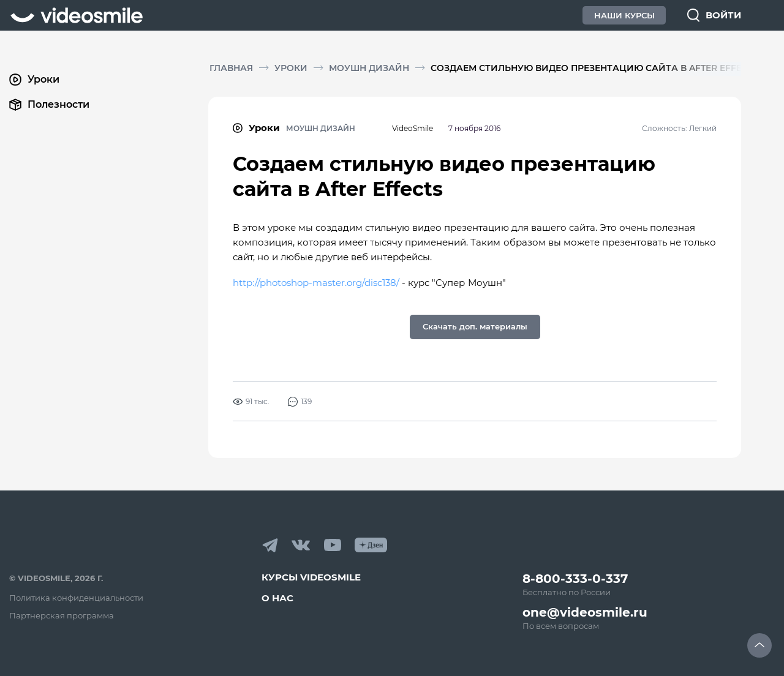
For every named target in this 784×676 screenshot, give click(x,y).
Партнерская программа (62, 615)
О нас (277, 598)
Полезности (49, 105)
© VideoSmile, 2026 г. (56, 578)
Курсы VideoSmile (311, 577)
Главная (231, 68)
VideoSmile (413, 128)
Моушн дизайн (369, 68)
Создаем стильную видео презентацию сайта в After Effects (594, 68)
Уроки (291, 68)
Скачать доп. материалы (475, 326)
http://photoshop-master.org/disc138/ (317, 283)
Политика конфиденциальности (76, 598)
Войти (723, 15)
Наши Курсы (624, 15)
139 (300, 402)
